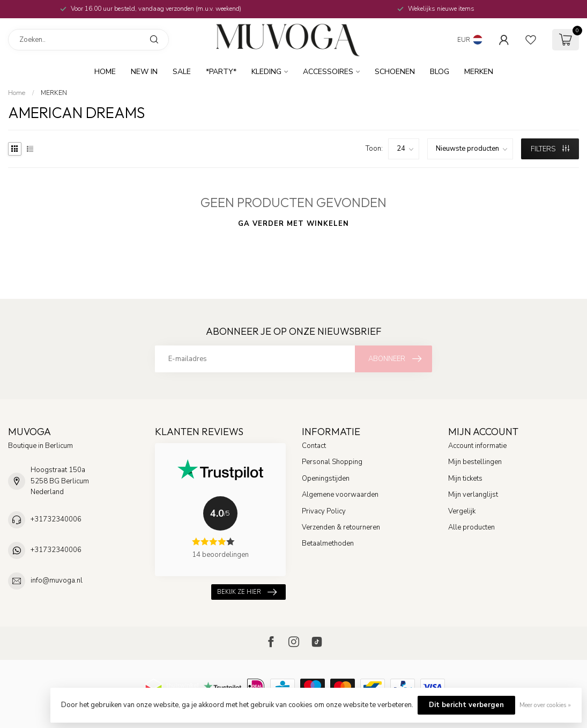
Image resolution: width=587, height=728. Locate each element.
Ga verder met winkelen (293, 224)
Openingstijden (326, 479)
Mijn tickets (465, 479)
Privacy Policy (324, 511)
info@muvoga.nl (57, 580)
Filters (550, 149)
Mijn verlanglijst (473, 495)
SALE (182, 72)
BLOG (440, 72)
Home (105, 72)
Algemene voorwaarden (340, 495)
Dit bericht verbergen (466, 705)
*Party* (221, 72)
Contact (314, 446)
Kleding (266, 72)
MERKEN (479, 72)
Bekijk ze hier (247, 592)
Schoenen (395, 72)
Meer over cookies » (545, 705)
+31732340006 (56, 519)
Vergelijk (462, 511)
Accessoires (328, 72)
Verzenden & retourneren (341, 527)
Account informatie (477, 446)
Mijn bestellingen (475, 462)
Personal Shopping (332, 462)
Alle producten (471, 527)
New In (144, 72)
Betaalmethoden (328, 543)
